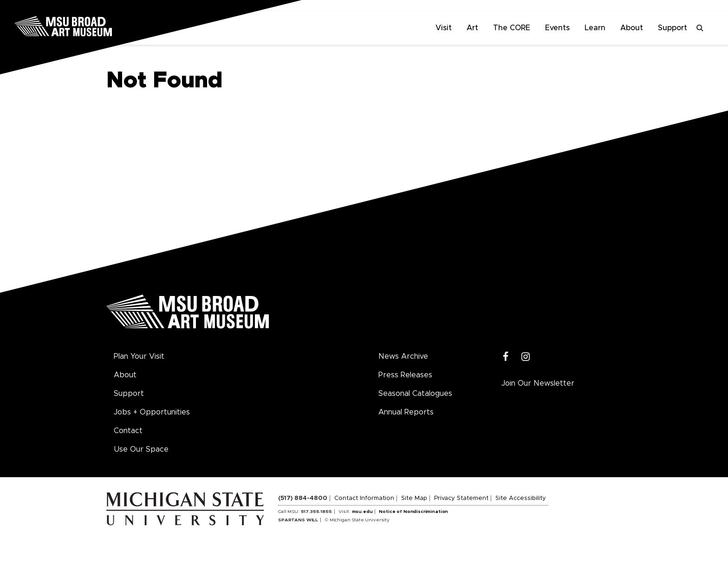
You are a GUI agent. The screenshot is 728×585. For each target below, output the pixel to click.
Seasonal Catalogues (415, 394)
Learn (595, 28)
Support (673, 28)
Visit (444, 28)
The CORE (512, 28)
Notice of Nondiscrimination (413, 512)
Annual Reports (406, 412)
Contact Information (364, 498)
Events (557, 28)
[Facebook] (506, 357)
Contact (128, 431)
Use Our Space (141, 449)
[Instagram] (526, 357)
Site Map (414, 498)
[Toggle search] (700, 28)
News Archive (403, 356)
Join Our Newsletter (538, 383)
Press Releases (405, 375)
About (632, 28)
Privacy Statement (461, 498)
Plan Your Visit (139, 356)
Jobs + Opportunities (152, 412)
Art (472, 28)
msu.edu (362, 512)
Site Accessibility (521, 498)
